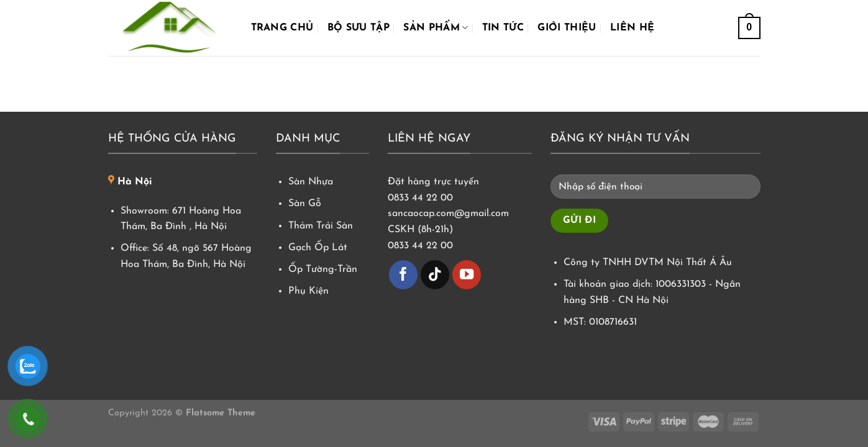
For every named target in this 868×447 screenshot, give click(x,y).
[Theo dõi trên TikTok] (435, 275)
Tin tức (503, 28)
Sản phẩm (436, 28)
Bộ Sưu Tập (359, 28)
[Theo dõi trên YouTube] (467, 275)
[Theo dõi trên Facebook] (404, 275)
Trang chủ (282, 28)
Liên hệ (632, 28)
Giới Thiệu (567, 28)
